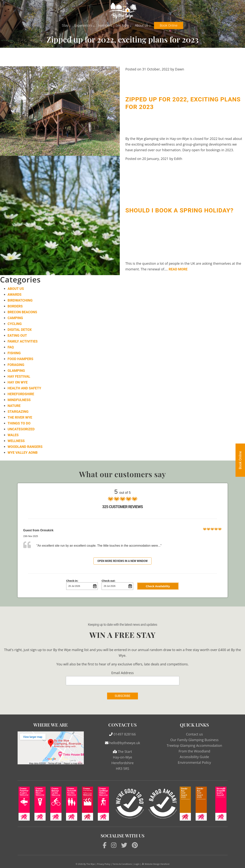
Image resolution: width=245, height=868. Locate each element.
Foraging (16, 365)
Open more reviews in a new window (123, 561)
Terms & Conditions (122, 864)
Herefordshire (21, 394)
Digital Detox (20, 330)
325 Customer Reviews (122, 507)
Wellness (16, 441)
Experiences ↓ (85, 25)
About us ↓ (143, 25)
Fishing (14, 353)
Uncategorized (21, 429)
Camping (15, 318)
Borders (15, 306)
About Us (16, 289)
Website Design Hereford (156, 864)
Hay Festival (19, 376)
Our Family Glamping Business (194, 740)
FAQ (11, 347)
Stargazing (18, 412)
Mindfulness (19, 400)
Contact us (194, 734)
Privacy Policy (104, 864)
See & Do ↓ (123, 25)
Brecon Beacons (22, 312)
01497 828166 (125, 734)
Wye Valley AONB (23, 453)
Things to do (19, 423)
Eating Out (17, 335)
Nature (14, 406)
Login (137, 864)
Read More (178, 269)
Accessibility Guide (194, 757)
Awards (14, 294)
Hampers (105, 25)
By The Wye (89, 864)
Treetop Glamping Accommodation (194, 745)
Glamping (16, 371)
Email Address (122, 673)
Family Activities (23, 341)
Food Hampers (20, 359)
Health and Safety (24, 388)
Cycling (15, 324)
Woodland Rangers (25, 447)
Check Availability (158, 586)
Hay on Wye (18, 382)
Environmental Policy (194, 762)
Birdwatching (20, 300)
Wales (13, 435)
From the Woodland (194, 751)
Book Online (169, 25)
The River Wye (20, 417)
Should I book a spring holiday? (180, 210)
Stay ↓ (66, 25)
